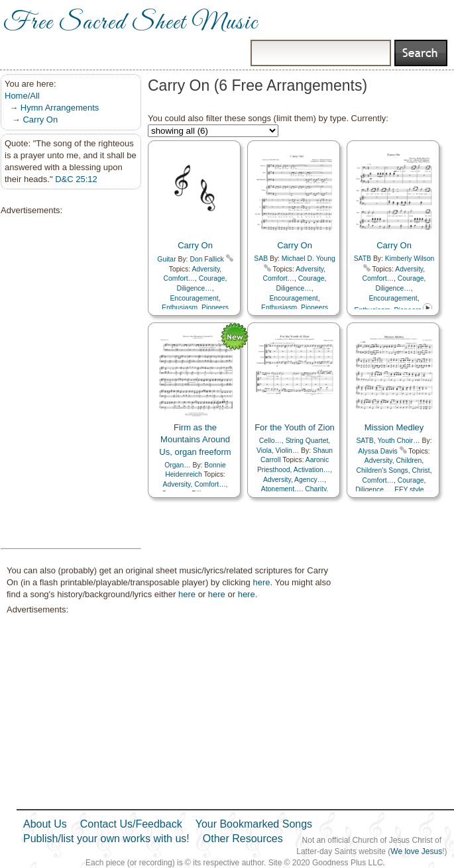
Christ (421, 470)
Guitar (166, 259)
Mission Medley (394, 427)
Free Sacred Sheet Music (131, 23)
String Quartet (307, 441)
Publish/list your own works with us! (106, 839)
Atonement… (281, 489)
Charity (315, 489)
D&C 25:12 (76, 179)
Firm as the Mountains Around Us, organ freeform (195, 439)
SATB (363, 259)
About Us (45, 824)
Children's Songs (382, 470)
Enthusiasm (180, 308)
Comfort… (179, 278)
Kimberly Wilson (410, 259)
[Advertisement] (67, 383)
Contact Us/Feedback (131, 824)
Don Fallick (206, 259)
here (261, 582)
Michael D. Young (309, 259)
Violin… (288, 451)
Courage (212, 278)
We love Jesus (416, 851)
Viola (264, 451)
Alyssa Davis (377, 451)
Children (409, 460)
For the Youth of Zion (295, 427)
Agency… (309, 480)
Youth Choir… (398, 441)
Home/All (22, 96)
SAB (261, 259)
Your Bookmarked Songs (254, 824)
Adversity (205, 269)
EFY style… (413, 490)
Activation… (312, 470)
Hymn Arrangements (60, 108)
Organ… (177, 465)
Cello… (270, 441)
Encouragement (194, 298)
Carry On (40, 120)
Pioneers (215, 308)
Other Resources (243, 839)
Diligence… (194, 288)
